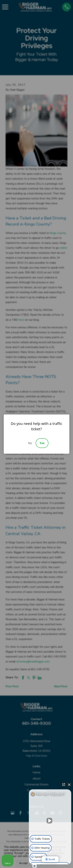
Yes (42, 443)
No (30, 443)
